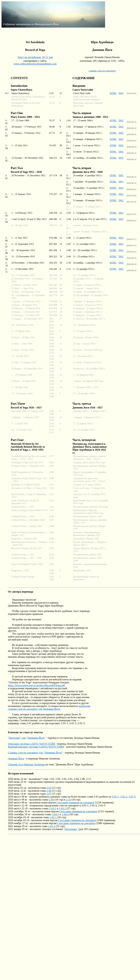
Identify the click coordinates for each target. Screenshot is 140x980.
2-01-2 (124, 797)
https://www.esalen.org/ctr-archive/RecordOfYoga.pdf (36, 685)
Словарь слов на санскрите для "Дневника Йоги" (35, 753)
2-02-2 (52, 826)
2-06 (49, 791)
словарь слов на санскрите (102, 71)
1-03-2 (63, 808)
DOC (121, 93)
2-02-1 (53, 817)
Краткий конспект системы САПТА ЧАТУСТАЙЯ (36, 747)
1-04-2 (65, 814)
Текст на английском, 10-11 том (35, 57)
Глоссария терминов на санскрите (76, 803)
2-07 (49, 794)
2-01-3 (132, 797)
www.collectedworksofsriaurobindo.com (35, 64)
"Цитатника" (71, 829)
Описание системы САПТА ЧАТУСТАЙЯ (31, 744)
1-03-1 (53, 808)
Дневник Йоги (16, 759)
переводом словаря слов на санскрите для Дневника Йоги (49, 708)
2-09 (51, 800)
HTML (113, 93)
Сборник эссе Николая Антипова (26, 764)
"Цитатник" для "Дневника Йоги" (27, 738)
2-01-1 (115, 797)
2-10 (68, 800)
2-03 (49, 788)
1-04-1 (55, 814)
